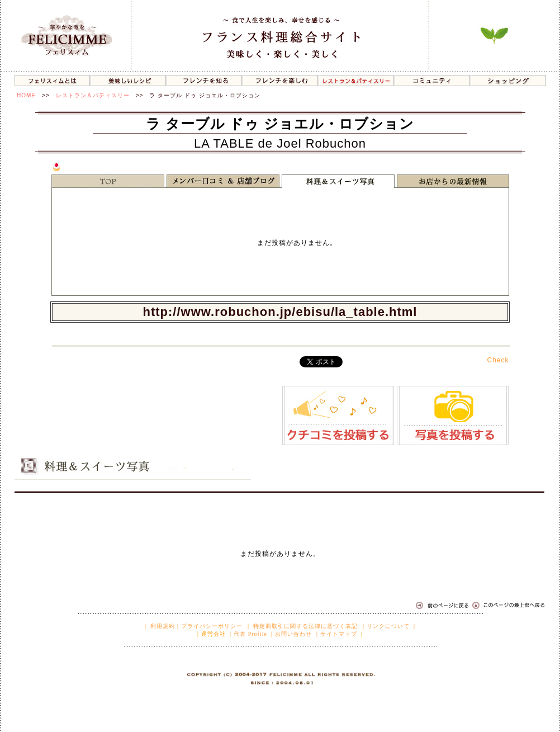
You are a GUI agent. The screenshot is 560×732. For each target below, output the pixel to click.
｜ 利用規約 (159, 626)
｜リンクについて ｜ (389, 626)
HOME (26, 95)
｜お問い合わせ (290, 634)
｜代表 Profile (247, 634)
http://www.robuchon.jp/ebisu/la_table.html (280, 312)
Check (498, 360)
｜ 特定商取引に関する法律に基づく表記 (302, 626)
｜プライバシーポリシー (209, 626)
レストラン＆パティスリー (93, 95)
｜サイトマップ (336, 634)
